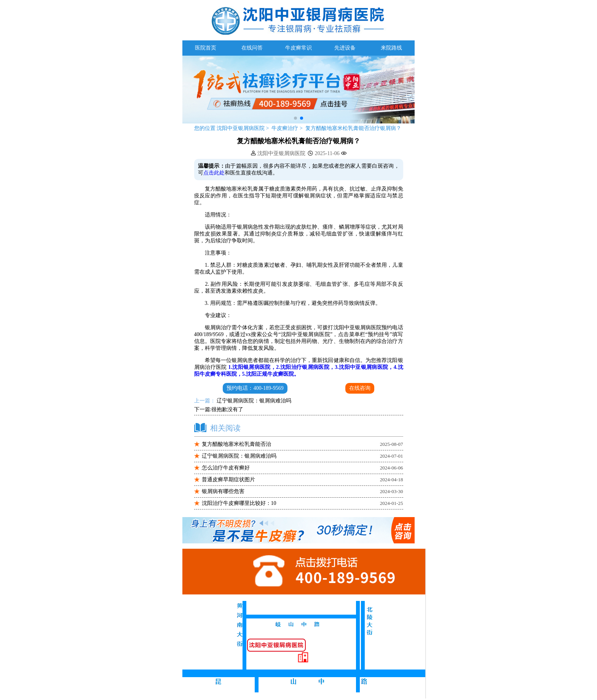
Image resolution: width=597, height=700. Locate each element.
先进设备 (345, 48)
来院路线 (391, 48)
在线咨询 (360, 388)
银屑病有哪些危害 (223, 491)
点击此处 (214, 173)
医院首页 (206, 48)
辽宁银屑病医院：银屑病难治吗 (254, 401)
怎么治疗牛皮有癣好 (226, 468)
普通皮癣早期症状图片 (228, 480)
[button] (295, 118)
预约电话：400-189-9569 (255, 388)
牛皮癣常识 (298, 48)
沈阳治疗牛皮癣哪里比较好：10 (239, 503)
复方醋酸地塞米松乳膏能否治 (236, 444)
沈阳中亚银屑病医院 (241, 128)
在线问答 (252, 48)
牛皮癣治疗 (286, 128)
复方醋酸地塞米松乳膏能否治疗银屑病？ (353, 128)
